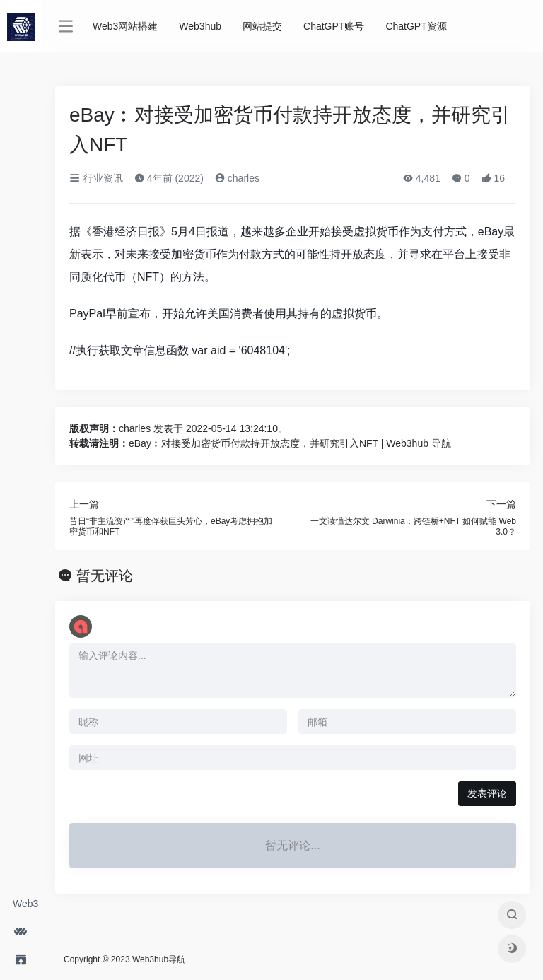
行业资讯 (96, 178)
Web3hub (200, 26)
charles (237, 178)
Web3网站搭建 (28, 908)
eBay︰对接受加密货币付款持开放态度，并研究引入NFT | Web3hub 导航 (290, 443)
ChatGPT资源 (416, 26)
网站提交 (262, 26)
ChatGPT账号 (334, 26)
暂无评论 (105, 576)
